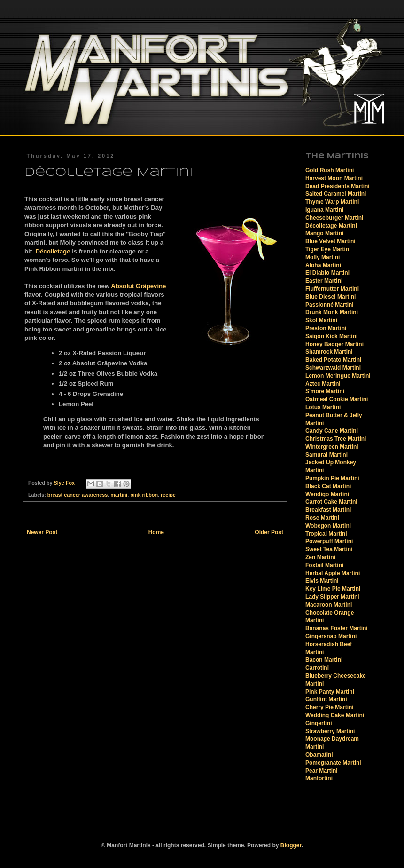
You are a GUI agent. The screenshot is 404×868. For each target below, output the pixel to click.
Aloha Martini (323, 265)
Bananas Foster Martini (337, 628)
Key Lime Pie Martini (333, 589)
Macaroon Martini (329, 605)
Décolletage (53, 251)
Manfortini (319, 778)
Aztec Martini (323, 384)
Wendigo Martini (327, 494)
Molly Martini (322, 257)
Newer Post (42, 532)
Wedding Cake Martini (335, 715)
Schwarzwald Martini (333, 368)
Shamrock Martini (329, 352)
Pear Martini (322, 771)
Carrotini (317, 668)
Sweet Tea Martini (329, 549)
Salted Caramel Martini (336, 194)
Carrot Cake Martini (331, 502)
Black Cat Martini (328, 486)
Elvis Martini (322, 581)
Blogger (291, 845)
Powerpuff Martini (329, 541)
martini (119, 495)
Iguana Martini (324, 210)
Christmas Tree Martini (336, 439)
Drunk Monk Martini (332, 312)
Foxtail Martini (324, 565)
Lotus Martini (323, 407)
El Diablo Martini (327, 273)
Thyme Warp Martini (332, 202)
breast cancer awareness (78, 495)
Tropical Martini (326, 534)
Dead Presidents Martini (338, 186)
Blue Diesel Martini (330, 297)
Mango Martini (324, 233)
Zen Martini (320, 557)
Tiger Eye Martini (328, 249)
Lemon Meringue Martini (338, 376)
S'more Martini (325, 391)
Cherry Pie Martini (330, 707)
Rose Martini (322, 518)
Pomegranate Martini (333, 763)
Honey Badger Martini (334, 344)
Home (156, 532)
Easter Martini (324, 281)
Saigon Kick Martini (331, 336)
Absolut (138, 286)
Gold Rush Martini (330, 170)
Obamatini (319, 755)
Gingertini (319, 723)
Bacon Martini (324, 660)
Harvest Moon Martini (334, 178)
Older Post (269, 532)
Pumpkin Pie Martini (332, 478)
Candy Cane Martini (332, 431)
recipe (168, 495)
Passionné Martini (330, 305)
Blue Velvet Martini (330, 241)
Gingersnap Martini (331, 636)
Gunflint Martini (326, 699)
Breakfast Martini (328, 510)
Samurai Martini (326, 455)
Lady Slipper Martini (332, 597)
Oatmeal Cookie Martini (337, 399)
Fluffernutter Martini (332, 289)
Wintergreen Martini (332, 447)
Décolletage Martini (331, 226)
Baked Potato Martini (333, 360)
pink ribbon (144, 495)
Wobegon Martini (328, 526)
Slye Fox (65, 483)
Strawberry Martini (330, 731)
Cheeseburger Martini (334, 218)
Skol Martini (321, 320)
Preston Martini (326, 328)
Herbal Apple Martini (333, 573)
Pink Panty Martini (330, 692)
